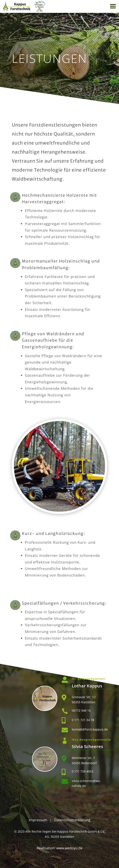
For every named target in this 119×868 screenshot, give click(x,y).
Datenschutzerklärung (72, 820)
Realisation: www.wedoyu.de (60, 848)
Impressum (38, 820)
